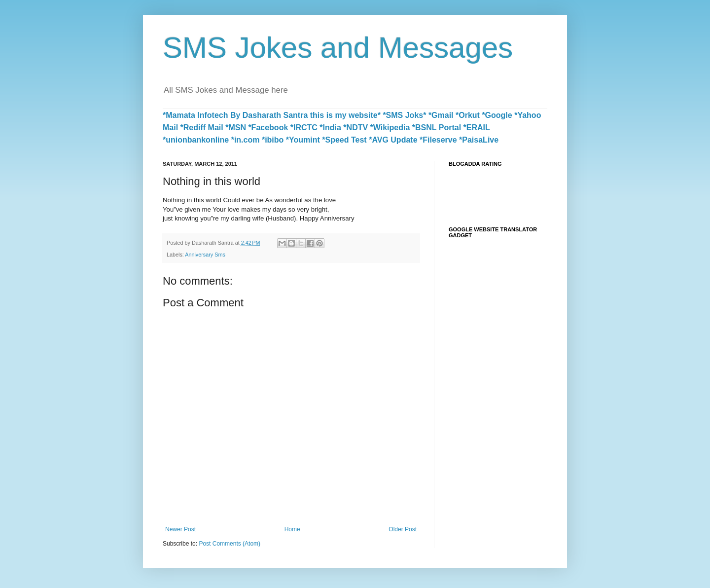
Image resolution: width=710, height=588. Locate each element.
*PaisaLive (479, 140)
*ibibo (273, 140)
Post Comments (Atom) (230, 544)
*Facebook (268, 128)
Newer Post (180, 529)
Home (292, 529)
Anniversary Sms (205, 255)
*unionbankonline (196, 140)
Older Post (403, 529)
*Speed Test (344, 140)
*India (330, 128)
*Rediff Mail (202, 128)
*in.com (246, 140)
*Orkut (468, 115)
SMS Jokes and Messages (338, 48)
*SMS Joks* (404, 115)
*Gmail (441, 115)
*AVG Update (393, 140)
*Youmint (303, 140)
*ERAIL (477, 128)
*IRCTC (304, 128)
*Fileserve (438, 140)
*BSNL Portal (437, 128)
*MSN (236, 128)
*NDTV (355, 128)
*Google (497, 115)
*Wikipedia (390, 128)
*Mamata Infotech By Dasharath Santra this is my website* (272, 115)
